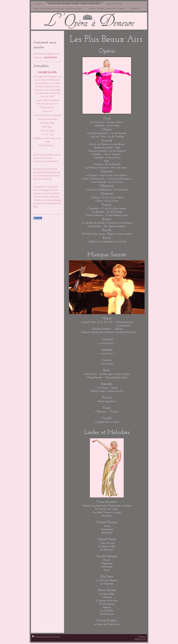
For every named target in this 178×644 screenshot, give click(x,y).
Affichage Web (140, 639)
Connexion (142, 637)
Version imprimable (41, 637)
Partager (38, 218)
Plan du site (56, 637)
